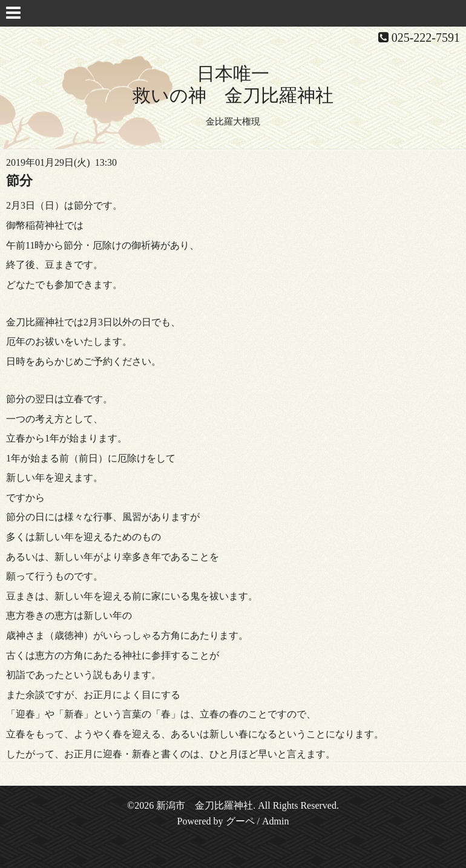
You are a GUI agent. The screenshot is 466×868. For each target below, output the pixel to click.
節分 (19, 181)
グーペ (240, 821)
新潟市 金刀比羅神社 (205, 805)
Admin (275, 821)
